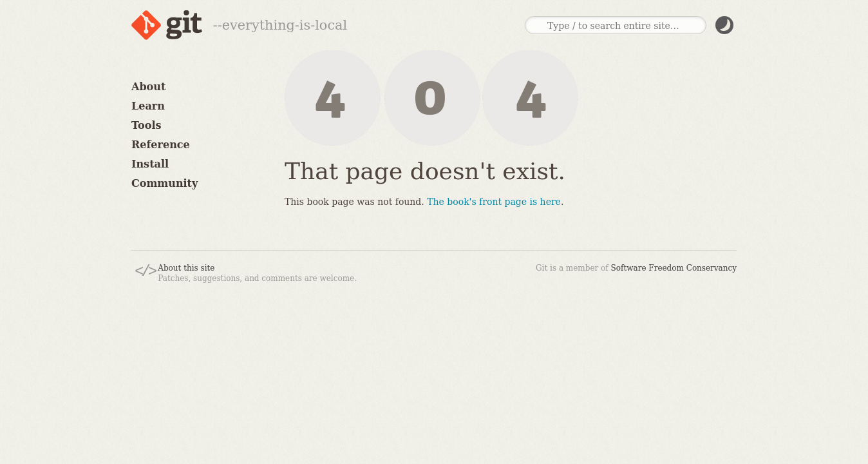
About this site (186, 268)
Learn (148, 106)
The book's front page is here (494, 202)
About (148, 87)
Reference (161, 145)
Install (150, 164)
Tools (146, 125)
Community (165, 183)
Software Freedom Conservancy (674, 268)
